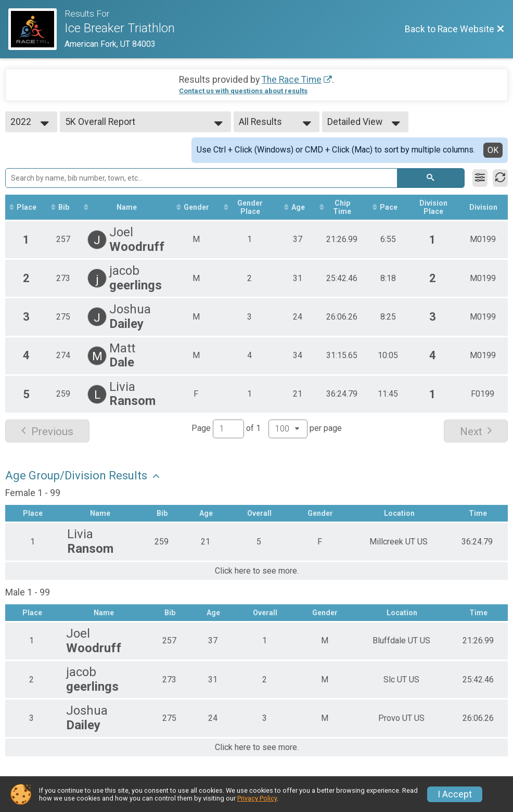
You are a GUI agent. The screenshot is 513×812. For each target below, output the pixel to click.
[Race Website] (36, 29)
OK (493, 150)
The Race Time (292, 80)
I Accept (455, 794)
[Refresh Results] (500, 178)
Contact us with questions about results (243, 91)
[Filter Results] (480, 178)
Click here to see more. (257, 571)
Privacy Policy (257, 798)
